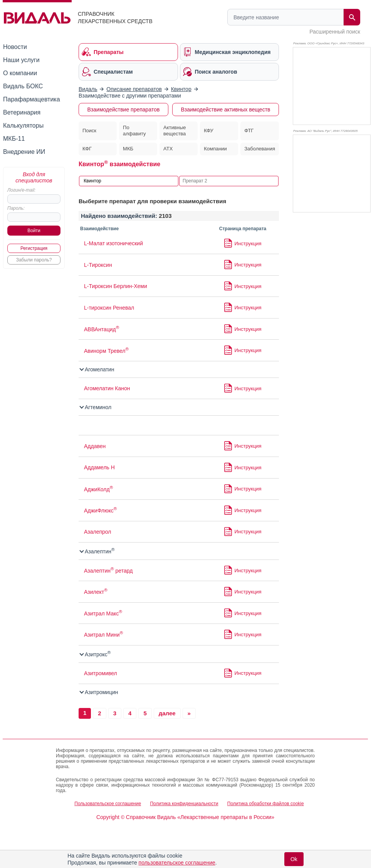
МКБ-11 (14, 139)
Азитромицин (99, 692)
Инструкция (248, 244)
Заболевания (260, 149)
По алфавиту (134, 131)
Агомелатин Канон (107, 388)
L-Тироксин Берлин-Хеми (116, 286)
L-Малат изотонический (113, 243)
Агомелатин (97, 369)
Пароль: (16, 208)
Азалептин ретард (108, 571)
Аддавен (95, 446)
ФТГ (249, 131)
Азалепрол (98, 532)
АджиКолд (98, 489)
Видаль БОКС (23, 86)
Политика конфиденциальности (184, 804)
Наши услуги (21, 60)
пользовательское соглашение (177, 863)
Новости (15, 47)
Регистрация (34, 248)
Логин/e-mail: (21, 190)
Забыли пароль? (34, 260)
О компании (20, 73)
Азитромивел (101, 673)
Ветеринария (22, 112)
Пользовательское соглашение (108, 804)
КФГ (87, 149)
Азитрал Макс (103, 613)
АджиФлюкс (100, 511)
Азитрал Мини (103, 635)
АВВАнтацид (102, 329)
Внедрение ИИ (24, 152)
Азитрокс (95, 654)
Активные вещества (175, 131)
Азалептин (97, 551)
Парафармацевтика (32, 99)
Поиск (89, 131)
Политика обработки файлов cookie (266, 804)
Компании (215, 149)
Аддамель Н (99, 467)
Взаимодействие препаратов (124, 110)
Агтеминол (96, 407)
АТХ (168, 149)
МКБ (128, 149)
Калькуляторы (23, 126)
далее (167, 713)
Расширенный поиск (335, 32)
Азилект (96, 592)
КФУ (209, 131)
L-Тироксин (98, 265)
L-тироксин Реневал (109, 308)
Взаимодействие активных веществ (225, 110)
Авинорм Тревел (106, 351)
